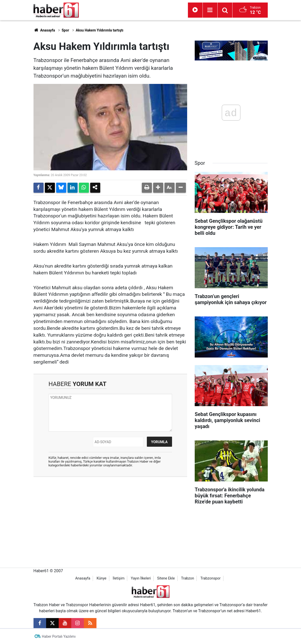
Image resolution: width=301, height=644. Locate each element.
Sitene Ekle (166, 578)
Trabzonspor (210, 578)
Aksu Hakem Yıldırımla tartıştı (100, 30)
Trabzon (188, 578)
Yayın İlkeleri (141, 578)
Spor (65, 30)
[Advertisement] (110, 517)
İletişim (119, 578)
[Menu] (210, 10)
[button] (158, 188)
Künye (101, 578)
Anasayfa (44, 30)
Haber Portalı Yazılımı (59, 636)
